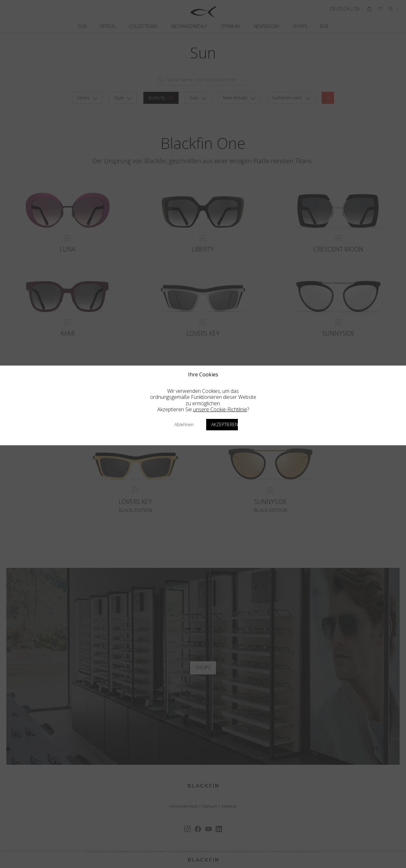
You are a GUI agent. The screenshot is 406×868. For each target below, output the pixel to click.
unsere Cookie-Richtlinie (220, 409)
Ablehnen (184, 424)
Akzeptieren (225, 424)
